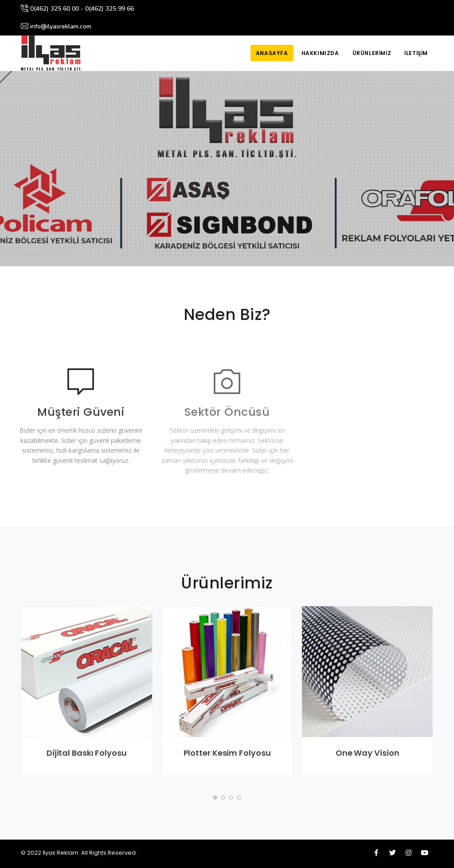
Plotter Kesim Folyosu (227, 753)
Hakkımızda (320, 53)
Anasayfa (272, 53)
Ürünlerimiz (372, 53)
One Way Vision (368, 753)
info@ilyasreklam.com (56, 26)
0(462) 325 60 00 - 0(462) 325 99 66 (77, 9)
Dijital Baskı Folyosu (87, 753)
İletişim (416, 53)
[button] (215, 797)
